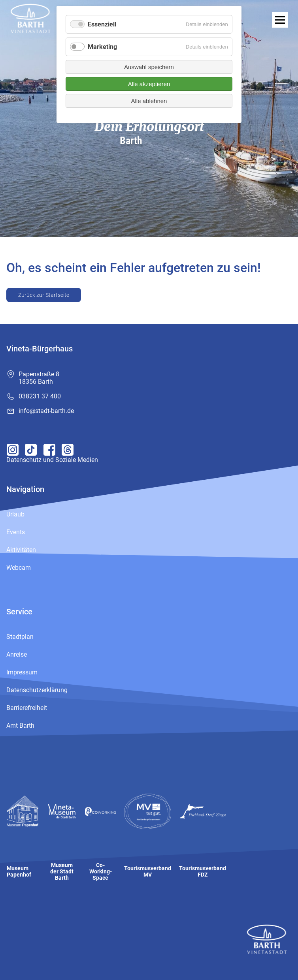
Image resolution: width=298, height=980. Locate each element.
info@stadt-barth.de (46, 411)
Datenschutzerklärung (37, 690)
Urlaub (15, 514)
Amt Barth (20, 726)
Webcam (19, 568)
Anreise (17, 654)
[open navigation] (280, 20)
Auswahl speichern (149, 67)
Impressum (22, 672)
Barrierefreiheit (27, 708)
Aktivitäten (21, 550)
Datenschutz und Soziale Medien (52, 460)
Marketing (102, 47)
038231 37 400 (40, 396)
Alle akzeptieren (149, 84)
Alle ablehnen (149, 101)
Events (16, 532)
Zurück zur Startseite (44, 295)
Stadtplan (20, 637)
